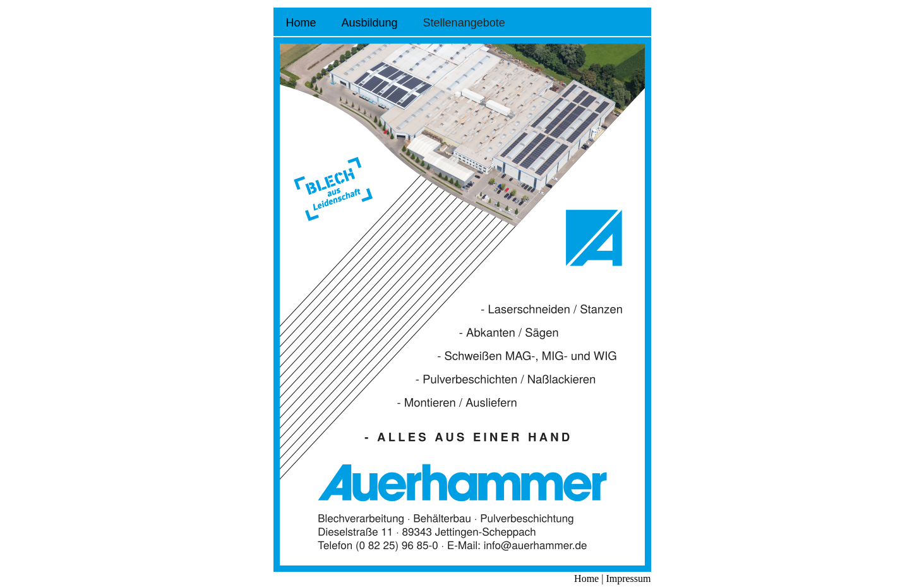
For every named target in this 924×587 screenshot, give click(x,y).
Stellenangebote (464, 23)
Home (301, 23)
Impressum (627, 578)
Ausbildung (370, 23)
